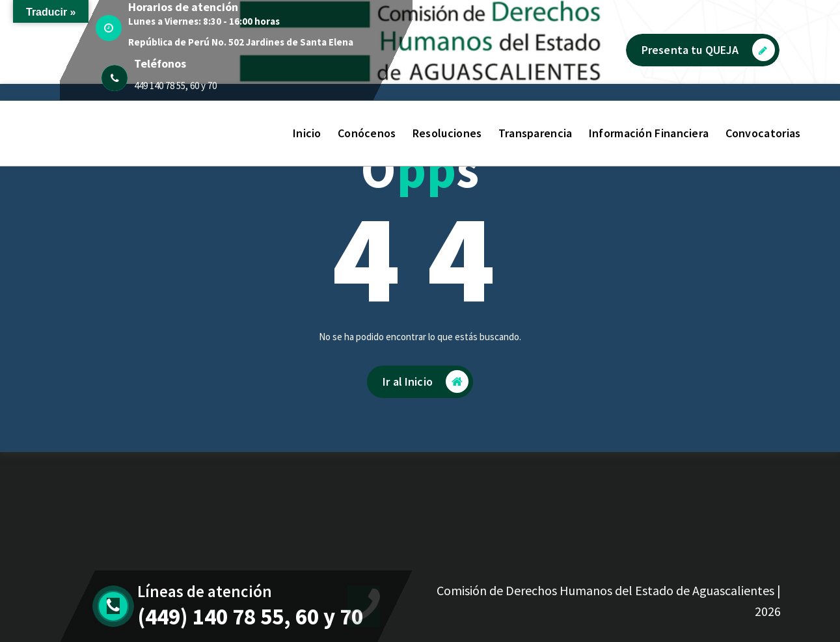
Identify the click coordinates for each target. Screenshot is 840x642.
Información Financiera (649, 133)
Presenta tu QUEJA (708, 50)
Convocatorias (763, 133)
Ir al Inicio (426, 381)
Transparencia (535, 133)
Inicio (307, 133)
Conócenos (367, 133)
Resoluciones (447, 133)
